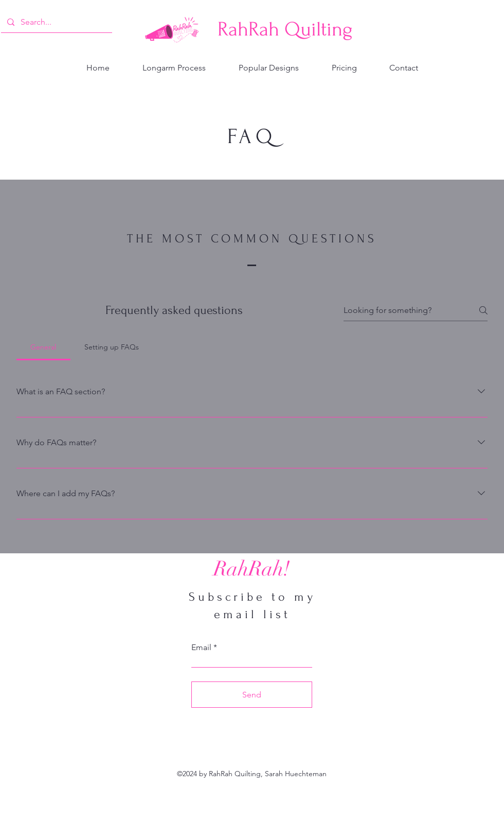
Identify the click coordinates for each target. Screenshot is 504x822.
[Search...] (56, 22)
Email (201, 648)
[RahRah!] (251, 569)
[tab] (43, 347)
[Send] (252, 695)
